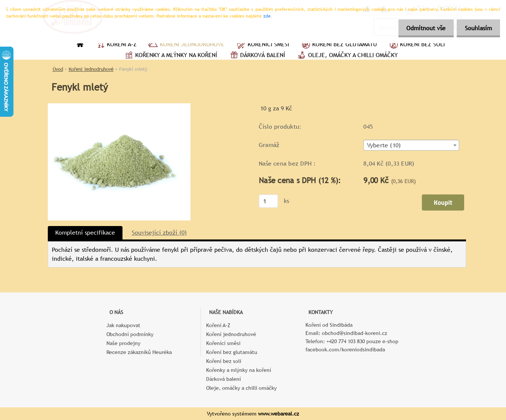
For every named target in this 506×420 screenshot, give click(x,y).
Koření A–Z (116, 45)
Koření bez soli (416, 45)
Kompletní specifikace (85, 233)
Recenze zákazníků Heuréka (139, 352)
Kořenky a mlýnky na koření (170, 56)
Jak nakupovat (123, 325)
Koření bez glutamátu (339, 45)
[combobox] (411, 145)
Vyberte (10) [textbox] (384, 145)
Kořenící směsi (262, 45)
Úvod (58, 69)
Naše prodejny (123, 343)
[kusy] (268, 201)
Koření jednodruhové (186, 45)
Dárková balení (257, 56)
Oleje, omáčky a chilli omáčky (347, 56)
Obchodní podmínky (130, 334)
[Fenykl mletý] (119, 106)
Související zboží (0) (159, 233)
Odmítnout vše (423, 28)
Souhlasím (477, 28)
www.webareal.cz (279, 414)
